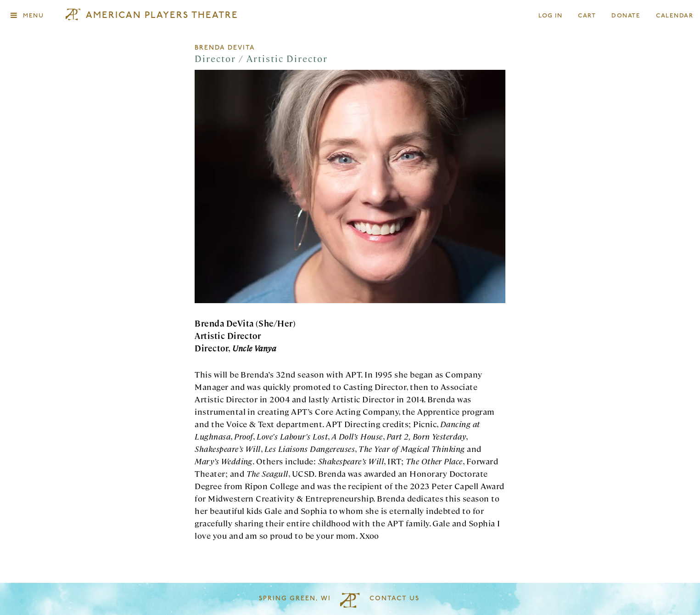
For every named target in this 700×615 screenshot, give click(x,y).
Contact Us (395, 599)
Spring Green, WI (295, 599)
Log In (551, 16)
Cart (587, 16)
